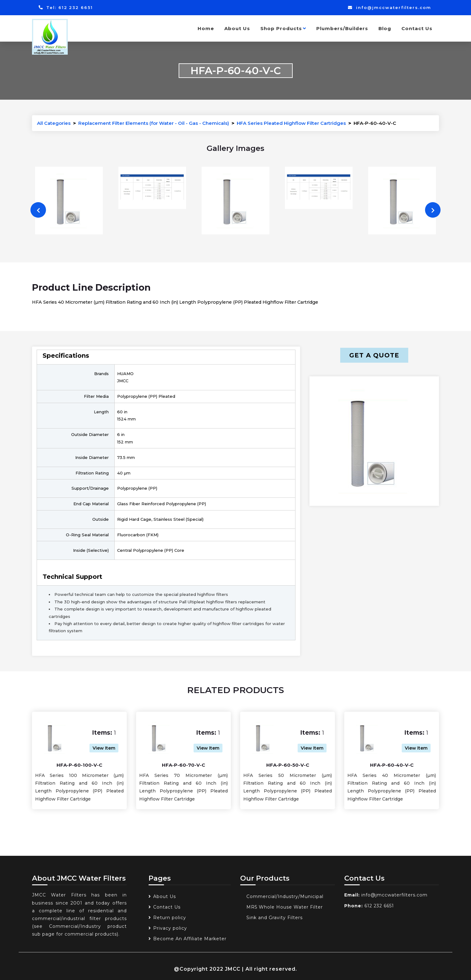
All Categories (54, 123)
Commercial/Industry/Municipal (285, 896)
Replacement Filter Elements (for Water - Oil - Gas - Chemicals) (154, 123)
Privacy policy (170, 928)
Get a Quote (374, 355)
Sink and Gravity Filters (274, 918)
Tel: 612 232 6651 (66, 7)
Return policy (170, 918)
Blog (385, 28)
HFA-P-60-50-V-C (288, 765)
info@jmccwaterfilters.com (389, 7)
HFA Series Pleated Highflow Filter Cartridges (291, 123)
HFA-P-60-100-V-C (79, 765)
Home (206, 28)
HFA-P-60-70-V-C (183, 765)
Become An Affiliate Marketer (190, 939)
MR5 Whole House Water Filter (285, 907)
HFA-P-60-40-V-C (392, 765)
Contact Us (417, 28)
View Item (104, 748)
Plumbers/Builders (342, 28)
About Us (237, 28)
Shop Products (283, 28)
